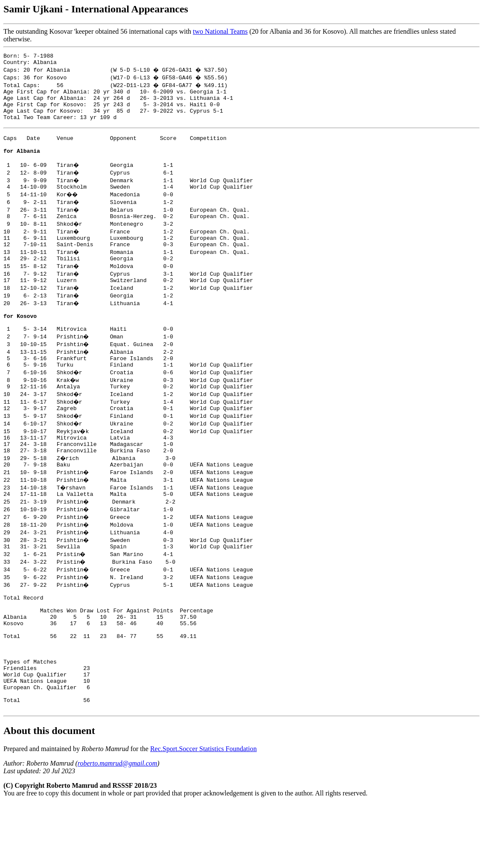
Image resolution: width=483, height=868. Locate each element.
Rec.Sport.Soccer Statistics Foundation (204, 813)
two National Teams (220, 31)
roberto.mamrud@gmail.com (118, 827)
